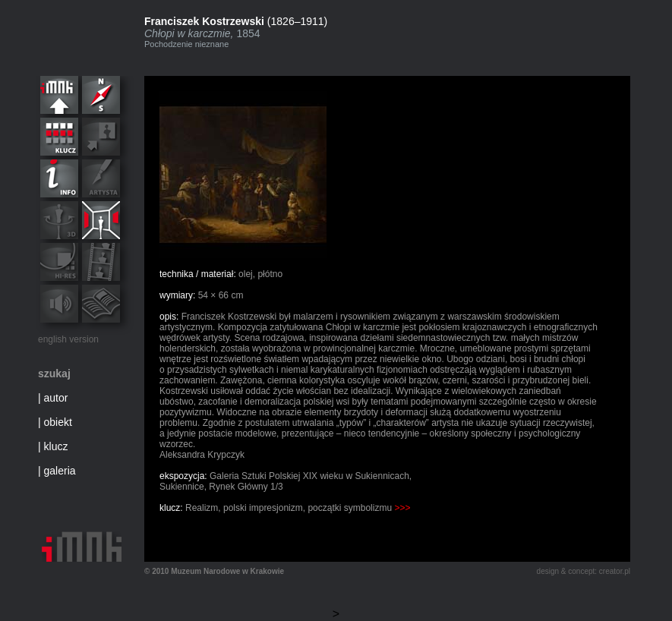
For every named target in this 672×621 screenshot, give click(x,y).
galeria (60, 471)
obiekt (58, 422)
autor (56, 398)
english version (68, 339)
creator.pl (615, 571)
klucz (56, 446)
